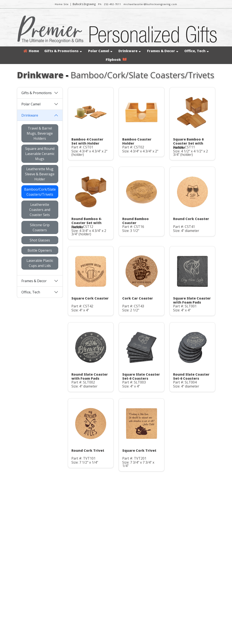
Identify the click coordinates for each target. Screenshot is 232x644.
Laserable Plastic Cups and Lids (40, 263)
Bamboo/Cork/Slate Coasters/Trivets (40, 192)
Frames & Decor (163, 51)
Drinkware (130, 51)
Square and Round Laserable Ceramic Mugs (40, 154)
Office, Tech (197, 51)
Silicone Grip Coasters (40, 227)
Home (31, 51)
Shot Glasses (40, 240)
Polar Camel (100, 51)
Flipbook (116, 60)
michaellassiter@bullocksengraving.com (150, 4)
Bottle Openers (40, 250)
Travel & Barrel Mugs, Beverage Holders (40, 133)
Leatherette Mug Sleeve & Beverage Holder (40, 174)
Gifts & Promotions (63, 51)
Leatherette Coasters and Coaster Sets (40, 210)
